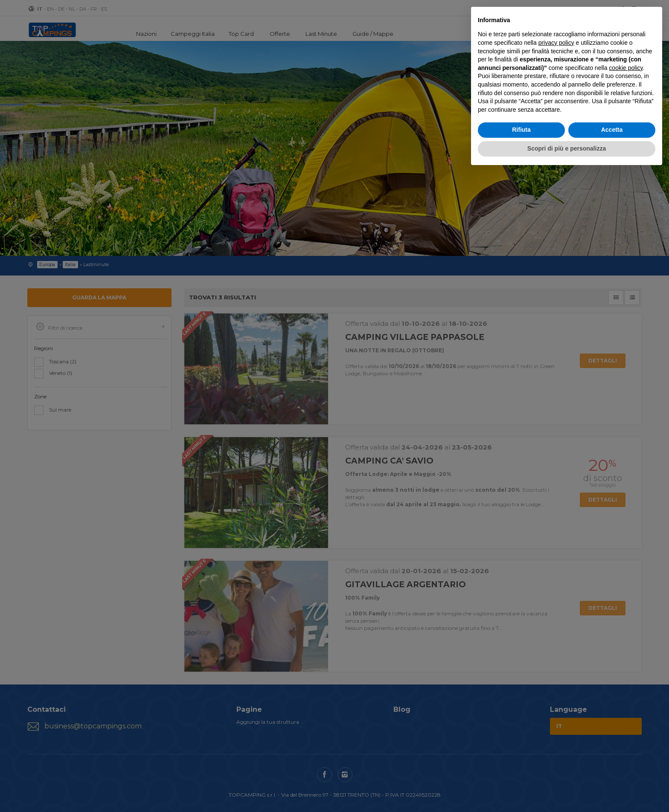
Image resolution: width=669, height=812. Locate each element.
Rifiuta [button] (521, 130)
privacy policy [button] (556, 43)
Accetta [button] (612, 130)
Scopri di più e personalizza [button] (567, 148)
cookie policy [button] (626, 68)
